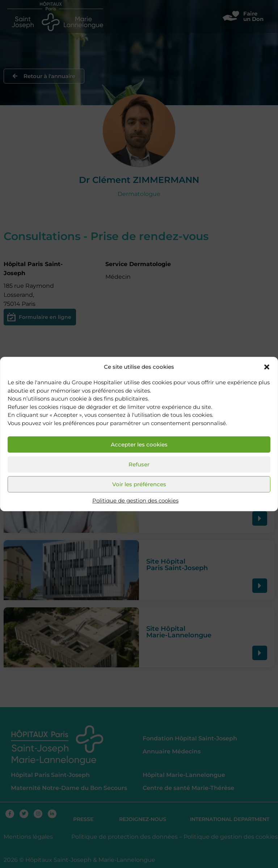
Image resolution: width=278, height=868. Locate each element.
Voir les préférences (139, 484)
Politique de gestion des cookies (135, 501)
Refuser (139, 464)
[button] (267, 367)
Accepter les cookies (139, 444)
